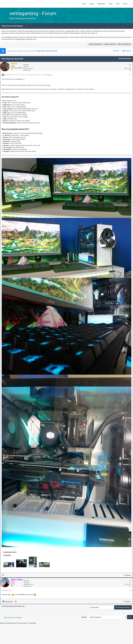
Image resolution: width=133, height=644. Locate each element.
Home (84, 4)
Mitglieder (101, 4)
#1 (131, 74)
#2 (131, 590)
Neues (92, 4)
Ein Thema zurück (8, 606)
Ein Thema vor (20, 606)
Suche (125, 4)
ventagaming (49, 75)
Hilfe (118, 4)
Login (116, 51)
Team (111, 4)
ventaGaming (11, 51)
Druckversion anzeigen (14, 618)
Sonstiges (20, 51)
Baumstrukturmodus (125, 59)
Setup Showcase (30, 51)
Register (127, 51)
